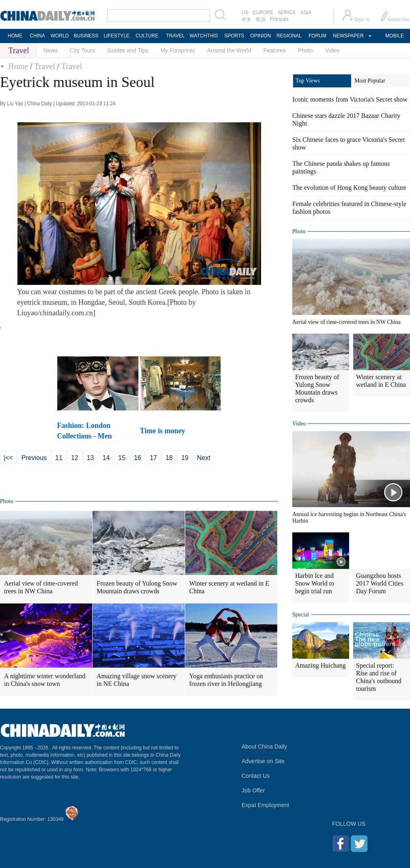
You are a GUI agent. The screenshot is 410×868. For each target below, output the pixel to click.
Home (18, 66)
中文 (246, 20)
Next (204, 458)
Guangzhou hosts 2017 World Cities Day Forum (380, 583)
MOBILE (394, 36)
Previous (34, 458)
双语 (261, 20)
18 (169, 458)
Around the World (229, 50)
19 (185, 458)
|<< (8, 458)
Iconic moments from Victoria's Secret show (350, 99)
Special (301, 615)
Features (275, 50)
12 (75, 458)
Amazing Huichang (320, 665)
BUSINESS (86, 36)
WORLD (60, 36)
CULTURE (147, 36)
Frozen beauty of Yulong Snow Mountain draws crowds (137, 587)
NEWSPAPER (348, 36)
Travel (44, 66)
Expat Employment (265, 805)
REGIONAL (289, 36)
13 (91, 458)
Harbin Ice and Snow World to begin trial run (315, 583)
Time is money (164, 431)
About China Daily (264, 746)
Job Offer (253, 790)
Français (279, 19)
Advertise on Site (263, 761)
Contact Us (256, 776)
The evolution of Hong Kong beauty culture (349, 188)
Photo (305, 50)
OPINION (261, 36)
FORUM (317, 36)
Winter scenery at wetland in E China (229, 587)
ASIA (305, 13)
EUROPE (263, 13)
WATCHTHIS (204, 36)
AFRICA (287, 13)
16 (138, 458)
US (245, 13)
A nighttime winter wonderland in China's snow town (45, 680)
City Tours (82, 50)
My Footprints (178, 50)
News (51, 50)
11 (59, 458)
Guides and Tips (128, 50)
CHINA (37, 36)
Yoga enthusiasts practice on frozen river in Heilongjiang (226, 680)
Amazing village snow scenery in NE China (137, 680)
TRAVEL (175, 36)
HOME (15, 36)
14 (106, 458)
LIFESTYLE (116, 36)
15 (122, 458)
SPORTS (234, 36)
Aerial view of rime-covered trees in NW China (41, 587)
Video (332, 50)
